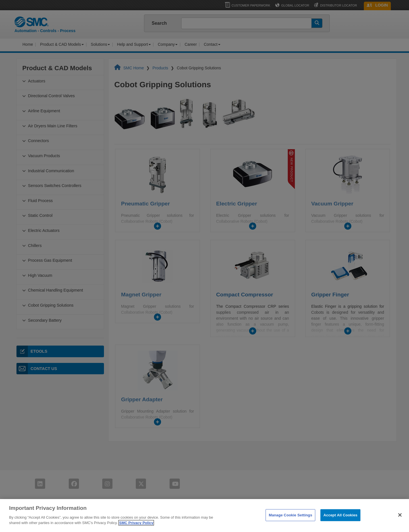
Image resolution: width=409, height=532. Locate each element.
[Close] (400, 523)
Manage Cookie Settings (290, 523)
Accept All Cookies (341, 523)
